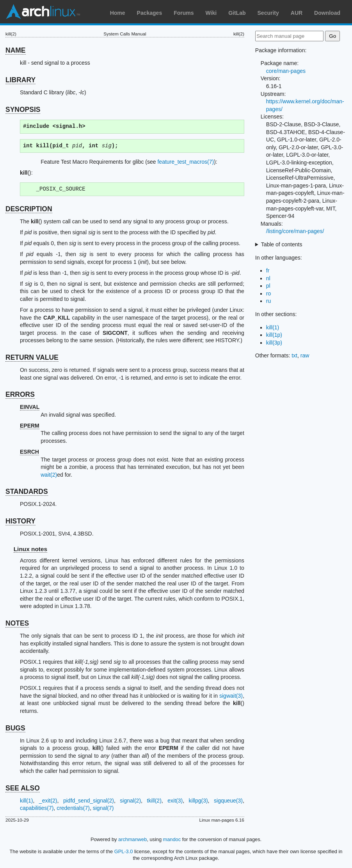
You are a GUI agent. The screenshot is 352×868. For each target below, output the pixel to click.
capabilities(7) (37, 808)
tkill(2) (154, 801)
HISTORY (20, 521)
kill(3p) (274, 343)
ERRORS (20, 394)
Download (327, 13)
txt (294, 355)
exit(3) (175, 801)
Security (268, 13)
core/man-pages (286, 71)
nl (268, 278)
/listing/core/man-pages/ (295, 231)
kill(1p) (274, 335)
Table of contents (282, 244)
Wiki (211, 13)
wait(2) (49, 475)
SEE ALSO (23, 788)
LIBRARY (20, 80)
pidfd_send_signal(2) (89, 801)
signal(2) (130, 801)
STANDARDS (27, 491)
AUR (297, 13)
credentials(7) (73, 808)
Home (118, 13)
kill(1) (26, 801)
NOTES (17, 623)
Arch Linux (43, 12)
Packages (150, 13)
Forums (184, 13)
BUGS (15, 728)
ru (268, 301)
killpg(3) (198, 801)
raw (305, 355)
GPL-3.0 (124, 851)
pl (268, 286)
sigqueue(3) (228, 801)
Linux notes (30, 549)
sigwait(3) (231, 696)
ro (268, 293)
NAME (16, 50)
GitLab (237, 13)
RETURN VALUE (32, 357)
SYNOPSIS (23, 110)
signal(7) (103, 808)
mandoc (172, 839)
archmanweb (132, 839)
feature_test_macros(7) (186, 162)
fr (268, 270)
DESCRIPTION (29, 209)
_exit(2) (48, 801)
